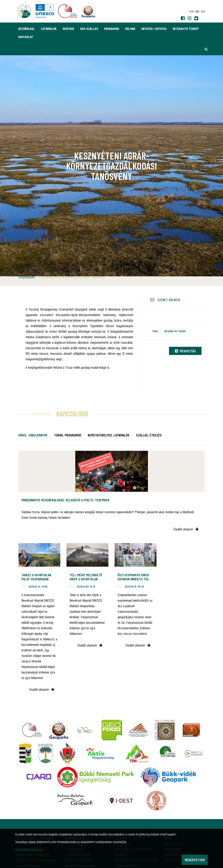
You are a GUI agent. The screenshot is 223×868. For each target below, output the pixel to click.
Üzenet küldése (169, 300)
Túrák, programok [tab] (68, 435)
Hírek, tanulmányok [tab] (33, 435)
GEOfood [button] (68, 29)
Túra (155, 331)
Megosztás (185, 351)
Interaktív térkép (186, 29)
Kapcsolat (26, 37)
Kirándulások (26, 277)
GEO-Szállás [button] (89, 29)
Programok (112, 29)
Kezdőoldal (27, 29)
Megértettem (195, 860)
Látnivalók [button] (49, 29)
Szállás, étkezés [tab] (149, 435)
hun (191, 11)
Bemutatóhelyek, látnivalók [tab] (109, 435)
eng (197, 11)
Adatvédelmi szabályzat (29, 849)
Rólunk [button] (130, 29)
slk (203, 11)
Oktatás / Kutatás (154, 29)
